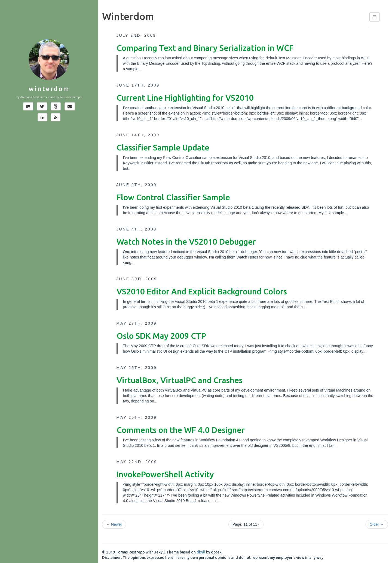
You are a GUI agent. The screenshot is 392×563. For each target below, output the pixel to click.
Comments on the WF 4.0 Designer (181, 430)
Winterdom (49, 89)
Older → (377, 524)
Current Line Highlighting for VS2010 (185, 98)
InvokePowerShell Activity (165, 474)
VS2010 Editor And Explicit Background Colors (202, 291)
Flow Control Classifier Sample (173, 197)
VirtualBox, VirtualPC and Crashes (180, 380)
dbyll (201, 552)
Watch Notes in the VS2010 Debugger (186, 242)
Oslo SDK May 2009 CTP (161, 336)
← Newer (114, 524)
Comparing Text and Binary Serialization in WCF (205, 48)
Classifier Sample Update (163, 147)
